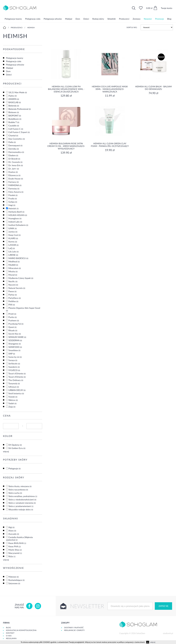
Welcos (13, 400)
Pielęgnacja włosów (53, 19)
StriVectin (14, 364)
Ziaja (12, 407)
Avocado (14, 534)
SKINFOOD (15, 347)
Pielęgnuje (15, 468)
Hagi (12, 205)
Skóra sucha (15, 493)
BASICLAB (15, 102)
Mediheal (14, 261)
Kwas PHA (15, 546)
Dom (78, 19)
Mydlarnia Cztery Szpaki (21, 278)
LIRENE (13, 255)
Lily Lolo (14, 252)
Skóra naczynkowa (18, 490)
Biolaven (14, 112)
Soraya (13, 360)
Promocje (159, 19)
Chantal (13, 135)
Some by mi (15, 357)
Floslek (13, 195)
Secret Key (15, 334)
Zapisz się (163, 606)
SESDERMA (15, 340)
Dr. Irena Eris (16, 165)
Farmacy (14, 182)
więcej (6, 451)
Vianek (13, 397)
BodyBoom (15, 119)
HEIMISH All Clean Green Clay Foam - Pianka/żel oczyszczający (110, 145)
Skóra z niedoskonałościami (22, 500)
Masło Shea (15, 550)
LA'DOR (14, 245)
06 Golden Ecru (17, 448)
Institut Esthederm (18, 225)
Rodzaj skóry (98, 19)
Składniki (112, 19)
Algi (11, 527)
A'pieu (13, 96)
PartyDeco (15, 298)
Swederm (14, 367)
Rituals (13, 330)
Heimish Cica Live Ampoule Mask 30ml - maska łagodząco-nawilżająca (110, 89)
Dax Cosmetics (17, 139)
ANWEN (14, 99)
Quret (13, 327)
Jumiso (13, 232)
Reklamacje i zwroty (74, 630)
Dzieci (86, 19)
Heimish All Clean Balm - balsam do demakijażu (154, 88)
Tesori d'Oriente (17, 373)
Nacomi (13, 285)
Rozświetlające (17, 580)
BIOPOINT (15, 116)
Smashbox (15, 350)
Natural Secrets (17, 288)
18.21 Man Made (18, 92)
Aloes (12, 531)
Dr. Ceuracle (15, 162)
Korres (13, 242)
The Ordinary (16, 380)
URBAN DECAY (17, 390)
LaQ (12, 248)
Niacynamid (15, 553)
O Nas (9, 636)
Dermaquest (15, 145)
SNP (12, 354)
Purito (13, 317)
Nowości (148, 19)
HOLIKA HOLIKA (18, 215)
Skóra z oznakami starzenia (22, 503)
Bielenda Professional (20, 109)
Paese (13, 291)
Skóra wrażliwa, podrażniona (23, 496)
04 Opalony (15, 445)
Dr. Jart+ (14, 169)
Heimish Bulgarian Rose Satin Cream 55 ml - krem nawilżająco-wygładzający (66, 146)
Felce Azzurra (16, 192)
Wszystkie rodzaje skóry (21, 509)
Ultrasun (14, 387)
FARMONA (15, 185)
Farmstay (14, 189)
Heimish (31, 28)
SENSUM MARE (17, 337)
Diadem (13, 155)
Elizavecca (15, 175)
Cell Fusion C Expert (19, 132)
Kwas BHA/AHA (17, 543)
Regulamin (11, 638)
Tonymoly (14, 383)
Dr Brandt (14, 159)
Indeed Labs (15, 222)
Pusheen (14, 320)
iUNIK (13, 228)
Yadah (12, 403)
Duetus (13, 172)
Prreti (12, 314)
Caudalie (14, 125)
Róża (12, 556)
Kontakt (10, 633)
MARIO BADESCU (18, 258)
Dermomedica (16, 152)
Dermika (14, 149)
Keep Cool (15, 235)
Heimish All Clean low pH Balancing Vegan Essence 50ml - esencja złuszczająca (66, 89)
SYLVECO (14, 370)
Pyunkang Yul (16, 324)
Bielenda (14, 106)
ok (148, 642)
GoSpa (13, 202)
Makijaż (69, 19)
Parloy (13, 295)
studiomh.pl (168, 633)
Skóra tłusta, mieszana (20, 486)
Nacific (13, 281)
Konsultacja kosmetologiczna (21, 630)
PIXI (12, 305)
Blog (169, 19)
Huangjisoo (15, 218)
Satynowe (14, 583)
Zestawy (137, 19)
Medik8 (13, 265)
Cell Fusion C (16, 129)
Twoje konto (167, 8)
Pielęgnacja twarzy (13, 19)
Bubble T (14, 122)
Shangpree (15, 344)
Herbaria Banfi (16, 212)
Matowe (14, 577)
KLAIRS (13, 238)
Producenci (124, 19)
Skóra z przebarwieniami (21, 506)
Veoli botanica (16, 393)
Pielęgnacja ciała (33, 19)
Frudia (13, 198)
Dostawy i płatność (74, 627)
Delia (12, 142)
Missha (13, 271)
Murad (13, 275)
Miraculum (15, 268)
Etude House (16, 179)
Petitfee (13, 301)
